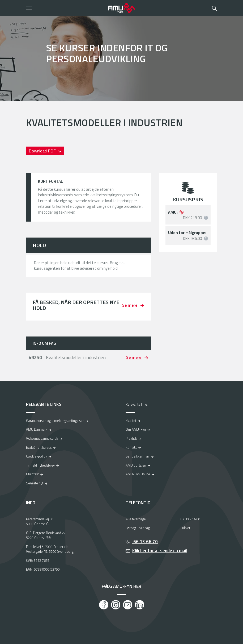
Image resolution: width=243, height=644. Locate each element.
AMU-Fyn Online (138, 474)
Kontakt (131, 447)
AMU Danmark (37, 429)
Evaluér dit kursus (39, 447)
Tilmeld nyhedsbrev (40, 465)
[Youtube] (128, 605)
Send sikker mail (138, 456)
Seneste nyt (35, 483)
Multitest (32, 474)
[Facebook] (104, 605)
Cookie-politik (37, 456)
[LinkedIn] (140, 605)
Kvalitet (131, 421)
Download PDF (43, 151)
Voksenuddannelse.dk (42, 438)
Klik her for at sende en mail (160, 551)
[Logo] (122, 8)
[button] (65, 8)
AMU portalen (136, 465)
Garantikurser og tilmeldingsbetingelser (55, 421)
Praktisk (131, 438)
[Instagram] (116, 605)
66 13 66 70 (145, 542)
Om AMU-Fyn (136, 429)
